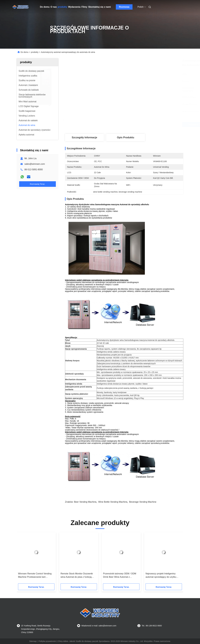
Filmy (84, 7)
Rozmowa (124, 7)
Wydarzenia (74, 7)
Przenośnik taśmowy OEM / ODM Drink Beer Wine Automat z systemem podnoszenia (120, 576)
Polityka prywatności (47, 641)
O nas (54, 7)
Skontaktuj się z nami (100, 7)
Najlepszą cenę (139, 125)
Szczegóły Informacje (84, 137)
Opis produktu (126, 137)
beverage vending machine (143, 502)
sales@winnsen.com (35, 164)
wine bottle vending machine (113, 502)
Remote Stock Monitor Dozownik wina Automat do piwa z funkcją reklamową (77, 576)
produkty (62, 7)
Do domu (45, 7)
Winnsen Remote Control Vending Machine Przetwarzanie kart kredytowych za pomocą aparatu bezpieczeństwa (35, 576)
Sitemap (33, 641)
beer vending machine (85, 502)
